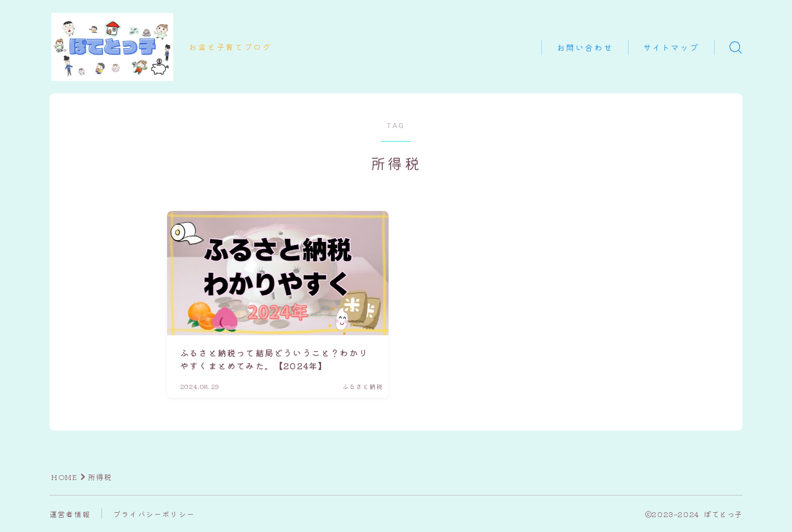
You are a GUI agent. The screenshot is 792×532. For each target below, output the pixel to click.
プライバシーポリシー (154, 514)
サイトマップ (671, 48)
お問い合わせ (585, 48)
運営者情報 (70, 514)
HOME (64, 477)
